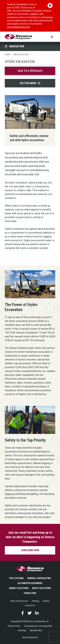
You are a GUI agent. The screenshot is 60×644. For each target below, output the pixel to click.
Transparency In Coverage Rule (38, 626)
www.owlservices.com (19, 27)
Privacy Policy (14, 626)
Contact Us (30, 605)
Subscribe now (30, 550)
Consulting (30, 593)
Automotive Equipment (30, 583)
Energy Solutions (19, 588)
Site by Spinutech (30, 637)
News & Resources (19, 601)
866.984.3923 (36, 630)
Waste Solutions (42, 588)
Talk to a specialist (30, 71)
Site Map (22, 630)
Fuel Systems (16, 578)
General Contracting (39, 578)
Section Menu (30, 83)
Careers (46, 601)
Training (35, 601)
